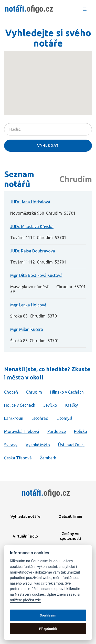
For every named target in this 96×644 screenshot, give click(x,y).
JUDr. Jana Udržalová (30, 202)
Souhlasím (48, 615)
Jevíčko (50, 405)
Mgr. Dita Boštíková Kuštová (36, 275)
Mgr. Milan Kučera (27, 329)
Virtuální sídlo (25, 536)
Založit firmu (71, 516)
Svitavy (11, 445)
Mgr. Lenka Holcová (28, 305)
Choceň (11, 392)
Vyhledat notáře (25, 516)
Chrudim (34, 392)
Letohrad (40, 418)
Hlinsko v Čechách (67, 392)
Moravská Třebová (22, 431)
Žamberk (48, 458)
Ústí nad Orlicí (71, 445)
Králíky (72, 405)
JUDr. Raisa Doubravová (33, 251)
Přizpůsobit (48, 629)
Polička (81, 431)
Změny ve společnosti (70, 536)
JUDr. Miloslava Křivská (32, 226)
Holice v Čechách (20, 405)
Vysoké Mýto (38, 445)
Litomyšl (64, 418)
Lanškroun (14, 418)
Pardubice (57, 431)
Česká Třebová (18, 458)
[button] (85, 9)
